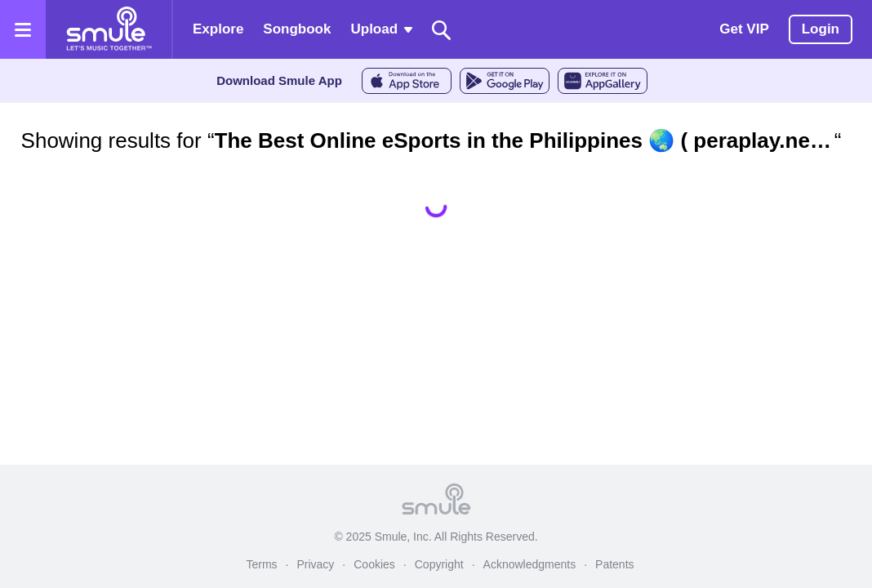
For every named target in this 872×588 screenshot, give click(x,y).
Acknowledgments (530, 564)
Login (821, 29)
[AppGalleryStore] (603, 81)
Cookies (374, 564)
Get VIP (744, 29)
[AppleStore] (407, 81)
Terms (261, 564)
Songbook (297, 29)
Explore (218, 29)
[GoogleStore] (505, 81)
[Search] (442, 30)
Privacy (315, 564)
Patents (614, 564)
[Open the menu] (23, 29)
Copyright (439, 564)
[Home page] (109, 29)
